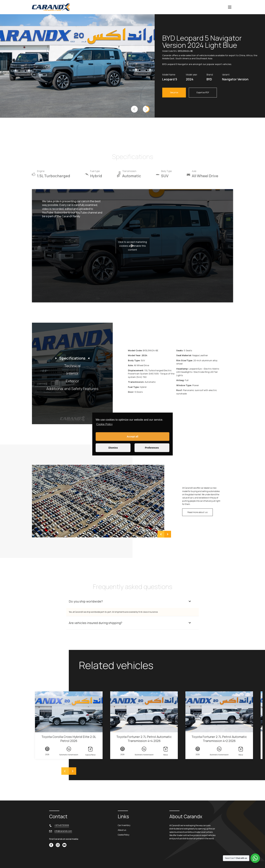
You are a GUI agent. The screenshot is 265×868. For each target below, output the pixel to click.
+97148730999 (62, 825)
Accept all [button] (132, 437)
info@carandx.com (63, 831)
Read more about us (197, 512)
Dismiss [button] (113, 448)
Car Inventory (124, 825)
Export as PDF (203, 92)
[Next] (73, 771)
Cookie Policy (104, 424)
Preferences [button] (152, 448)
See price (174, 92)
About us (122, 830)
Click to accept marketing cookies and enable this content (132, 246)
